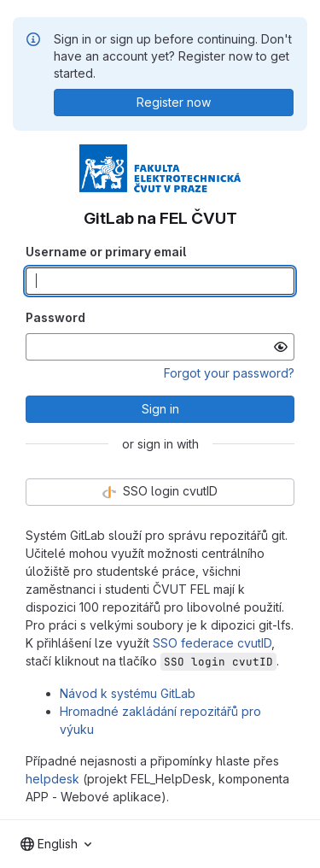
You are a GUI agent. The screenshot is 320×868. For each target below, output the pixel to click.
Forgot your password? (229, 373)
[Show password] (281, 347)
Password (55, 317)
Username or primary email (106, 252)
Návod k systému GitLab (128, 693)
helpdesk (52, 779)
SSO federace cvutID (212, 643)
